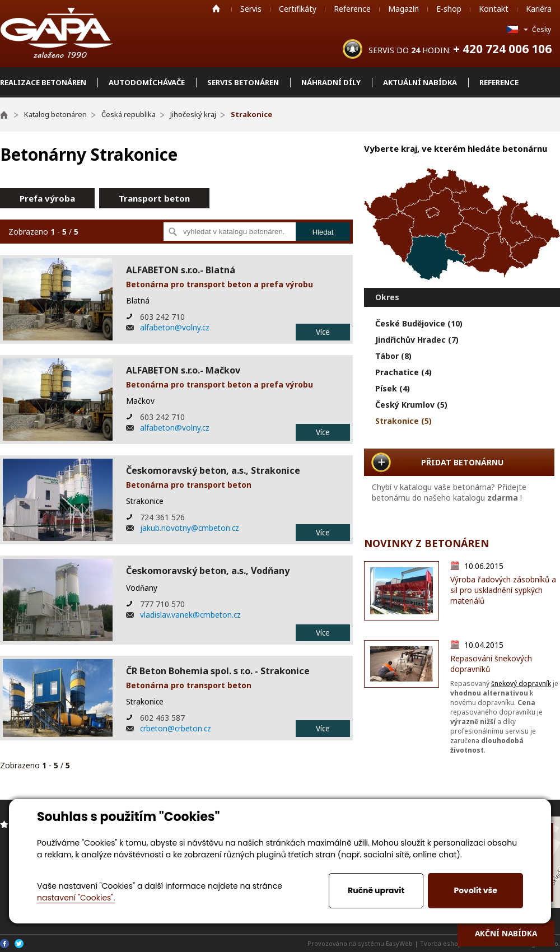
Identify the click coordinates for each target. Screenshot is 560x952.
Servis (251, 9)
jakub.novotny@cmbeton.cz (190, 528)
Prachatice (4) (403, 372)
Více (323, 332)
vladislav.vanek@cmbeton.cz (190, 615)
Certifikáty (298, 9)
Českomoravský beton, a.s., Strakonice (213, 470)
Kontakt (494, 9)
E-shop (449, 9)
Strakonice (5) (403, 421)
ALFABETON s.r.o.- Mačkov (183, 370)
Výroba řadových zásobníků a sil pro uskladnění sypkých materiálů (503, 590)
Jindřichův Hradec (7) (417, 340)
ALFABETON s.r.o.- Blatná (181, 270)
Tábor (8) (393, 356)
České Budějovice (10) (419, 323)
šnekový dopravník (521, 683)
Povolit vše (475, 890)
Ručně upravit (376, 890)
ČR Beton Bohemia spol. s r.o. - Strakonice (218, 671)
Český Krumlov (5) (411, 405)
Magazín (403, 9)
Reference (352, 9)
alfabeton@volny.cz (175, 327)
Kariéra (539, 9)
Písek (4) (393, 388)
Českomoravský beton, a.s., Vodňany (208, 571)
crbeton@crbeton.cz (176, 728)
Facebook (4, 944)
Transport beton (154, 198)
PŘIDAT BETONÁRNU (462, 462)
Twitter (19, 944)
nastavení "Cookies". (76, 898)
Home (216, 8)
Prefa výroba (47, 198)
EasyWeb (399, 943)
